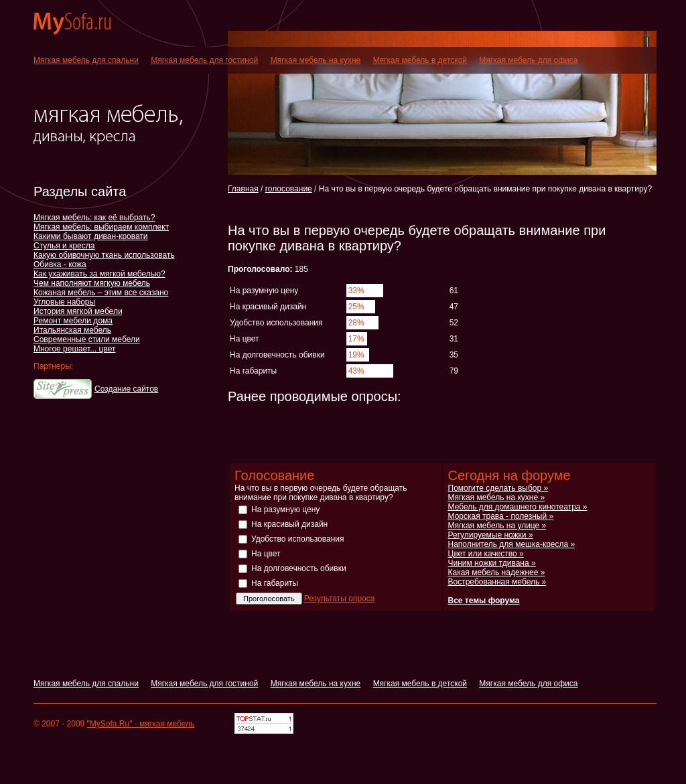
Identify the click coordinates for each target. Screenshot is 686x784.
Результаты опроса (340, 599)
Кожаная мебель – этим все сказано (101, 293)
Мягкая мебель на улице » (497, 526)
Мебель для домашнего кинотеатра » (518, 507)
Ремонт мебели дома (73, 321)
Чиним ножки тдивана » (492, 563)
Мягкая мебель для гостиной (204, 60)
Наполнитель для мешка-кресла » (512, 544)
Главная (243, 189)
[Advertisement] (385, 207)
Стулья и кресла (64, 246)
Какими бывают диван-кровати (91, 236)
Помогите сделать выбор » (498, 488)
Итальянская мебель (72, 330)
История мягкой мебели (78, 311)
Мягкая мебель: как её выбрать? (94, 218)
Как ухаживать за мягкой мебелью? (99, 274)
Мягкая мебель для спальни (86, 60)
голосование (289, 189)
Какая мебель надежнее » (497, 572)
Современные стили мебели (87, 339)
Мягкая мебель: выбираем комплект (101, 227)
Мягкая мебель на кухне (316, 60)
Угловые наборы (64, 302)
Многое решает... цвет (74, 349)
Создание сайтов (126, 389)
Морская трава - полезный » (501, 516)
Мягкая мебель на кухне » (497, 497)
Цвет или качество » (486, 554)
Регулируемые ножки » (491, 535)
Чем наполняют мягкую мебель (92, 283)
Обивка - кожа (60, 264)
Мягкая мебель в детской (420, 60)
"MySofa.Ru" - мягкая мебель (141, 724)
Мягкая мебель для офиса (528, 60)
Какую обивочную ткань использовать (104, 255)
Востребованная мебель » (497, 582)
